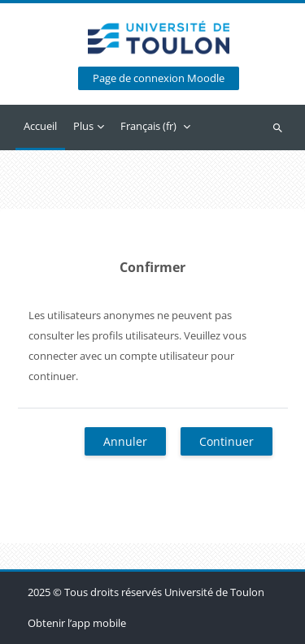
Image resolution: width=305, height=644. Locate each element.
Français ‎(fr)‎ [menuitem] (148, 126)
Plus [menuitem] (83, 126)
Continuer (227, 441)
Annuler (125, 441)
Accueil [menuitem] (40, 126)
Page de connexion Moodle (159, 78)
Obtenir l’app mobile (77, 623)
